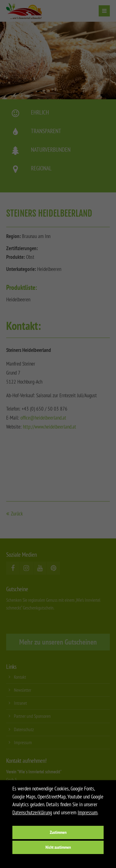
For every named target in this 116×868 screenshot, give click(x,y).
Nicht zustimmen (58, 847)
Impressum (88, 812)
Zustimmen (58, 832)
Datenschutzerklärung (32, 812)
